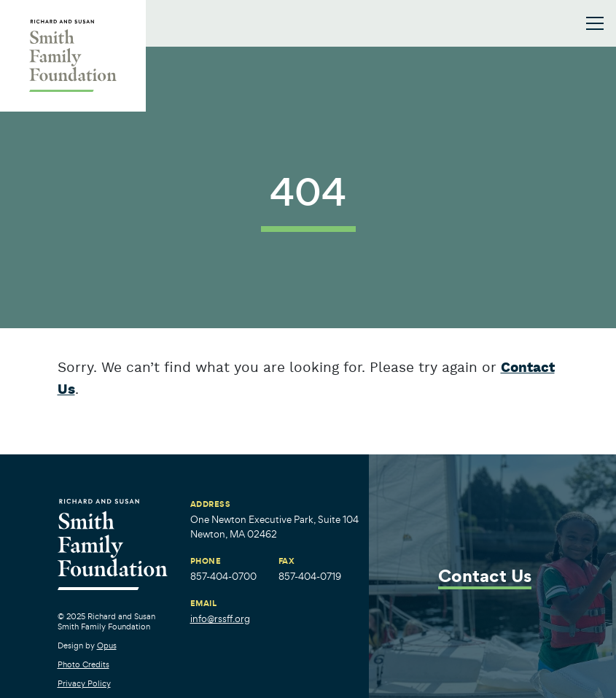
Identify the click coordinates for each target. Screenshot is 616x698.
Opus (107, 645)
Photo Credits (83, 664)
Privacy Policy (84, 683)
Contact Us (485, 577)
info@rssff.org (220, 619)
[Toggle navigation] (595, 23)
